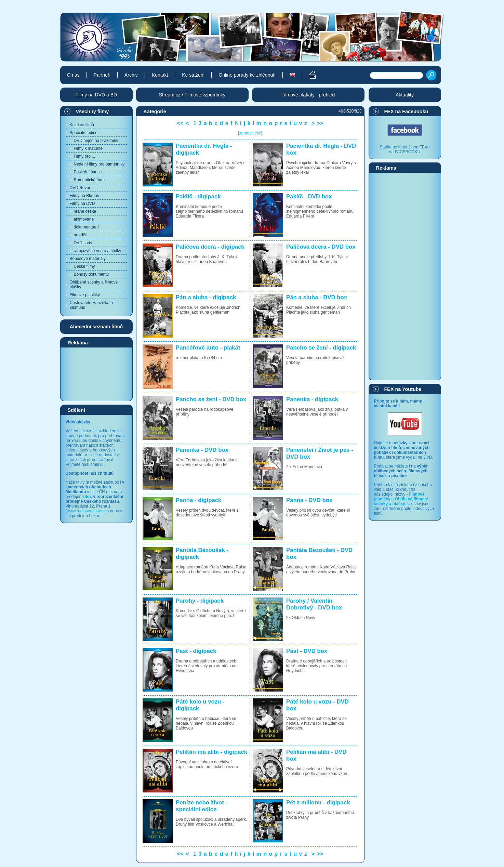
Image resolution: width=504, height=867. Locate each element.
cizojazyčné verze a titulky (98, 251)
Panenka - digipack (312, 399)
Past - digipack (196, 651)
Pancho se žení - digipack (321, 348)
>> (320, 123)
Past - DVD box (307, 651)
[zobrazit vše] (250, 133)
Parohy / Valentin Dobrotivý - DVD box (314, 604)
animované (84, 219)
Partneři (102, 75)
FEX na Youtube (403, 389)
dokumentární (86, 227)
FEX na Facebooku (406, 111)
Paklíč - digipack (198, 196)
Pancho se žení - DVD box (211, 399)
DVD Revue (81, 188)
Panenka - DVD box (202, 450)
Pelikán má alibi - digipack (211, 752)
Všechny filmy (92, 111)
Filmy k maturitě (88, 148)
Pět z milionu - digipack (318, 803)
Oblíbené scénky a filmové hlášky (94, 285)
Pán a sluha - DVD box (317, 297)
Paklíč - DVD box (309, 196)
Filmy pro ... (85, 156)
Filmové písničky (85, 295)
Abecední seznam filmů (96, 327)
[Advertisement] (96, 374)
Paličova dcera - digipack (210, 247)
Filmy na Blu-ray (85, 196)
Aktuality (405, 95)
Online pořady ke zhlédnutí (247, 75)
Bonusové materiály (88, 259)
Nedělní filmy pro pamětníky (99, 164)
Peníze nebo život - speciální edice (202, 806)
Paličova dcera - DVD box (321, 247)
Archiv (131, 75)
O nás (73, 75)
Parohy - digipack (200, 601)
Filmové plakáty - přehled (308, 95)
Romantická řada (89, 180)
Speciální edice (84, 133)
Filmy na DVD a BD (96, 95)
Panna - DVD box (309, 500)
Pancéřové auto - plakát (208, 348)
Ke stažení (193, 75)
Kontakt (160, 75)
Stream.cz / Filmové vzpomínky (192, 95)
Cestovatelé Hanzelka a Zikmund (91, 305)
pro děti (81, 235)
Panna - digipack (198, 500)
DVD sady (83, 243)
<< (180, 123)
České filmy (84, 266)
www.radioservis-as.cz (87, 511)
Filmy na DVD (82, 203)
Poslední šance (88, 172)
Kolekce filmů (82, 125)
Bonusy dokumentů (91, 274)
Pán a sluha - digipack (206, 297)
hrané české (85, 211)
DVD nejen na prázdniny (96, 141)
